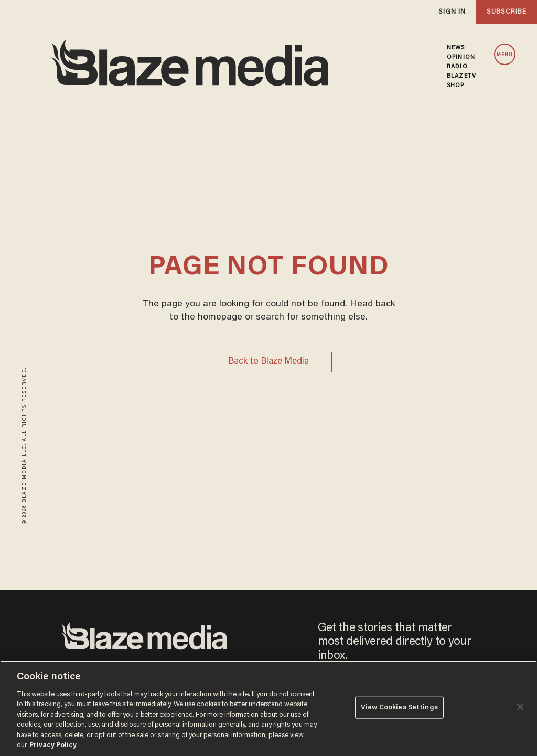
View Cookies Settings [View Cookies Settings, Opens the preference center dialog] (399, 707)
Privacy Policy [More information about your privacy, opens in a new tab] (53, 745)
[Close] (520, 707)
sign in (452, 12)
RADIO (457, 67)
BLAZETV (461, 76)
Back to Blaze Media (268, 362)
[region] (268, 708)
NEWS (456, 48)
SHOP (455, 86)
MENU (505, 55)
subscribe (507, 12)
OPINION (461, 57)
